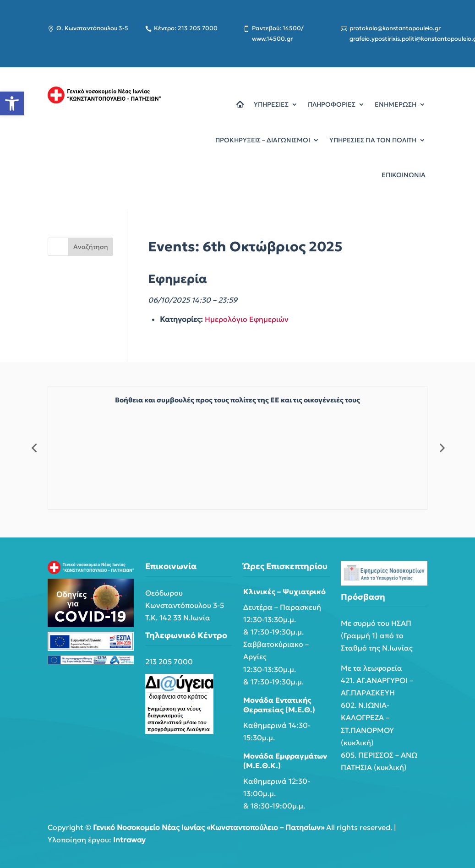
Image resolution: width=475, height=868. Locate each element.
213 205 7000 (169, 662)
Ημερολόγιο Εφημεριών (247, 319)
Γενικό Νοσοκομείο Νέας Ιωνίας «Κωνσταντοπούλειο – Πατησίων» (209, 827)
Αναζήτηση (91, 247)
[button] (12, 103)
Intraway (129, 840)
